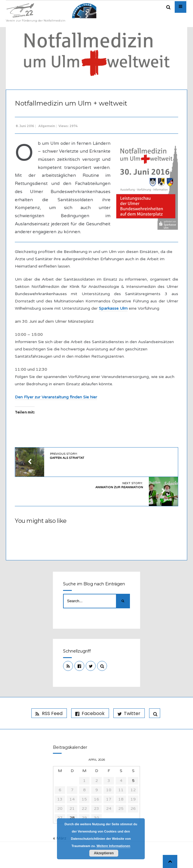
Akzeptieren (104, 853)
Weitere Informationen (113, 846)
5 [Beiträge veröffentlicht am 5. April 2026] (133, 781)
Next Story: (119, 485)
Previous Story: (67, 456)
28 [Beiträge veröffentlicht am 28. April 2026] (72, 818)
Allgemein (47, 126)
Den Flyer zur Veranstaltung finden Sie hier (56, 397)
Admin (170, 76)
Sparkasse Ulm (113, 308)
